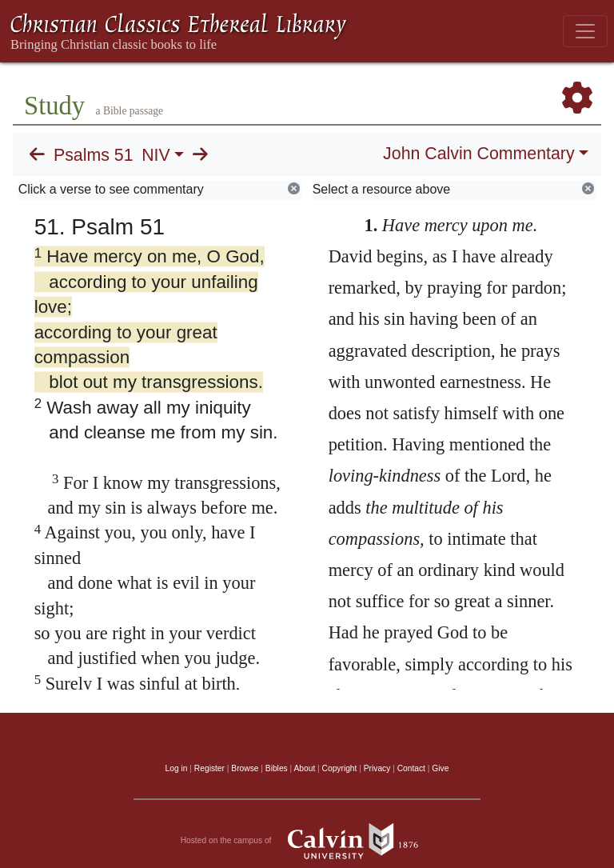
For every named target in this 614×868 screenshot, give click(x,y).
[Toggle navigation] (585, 31)
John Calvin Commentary (478, 154)
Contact (411, 768)
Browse (245, 768)
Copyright (340, 768)
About (304, 768)
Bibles (277, 768)
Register (209, 768)
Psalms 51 (94, 155)
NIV (156, 155)
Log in (177, 768)
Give (440, 768)
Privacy (377, 768)
